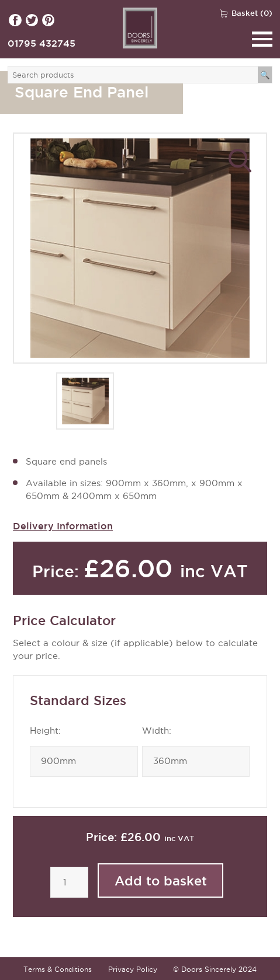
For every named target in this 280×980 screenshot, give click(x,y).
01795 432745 (42, 43)
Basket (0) (252, 13)
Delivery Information (63, 526)
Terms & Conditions (58, 969)
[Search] (265, 75)
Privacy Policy (133, 969)
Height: (45, 731)
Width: (157, 731)
